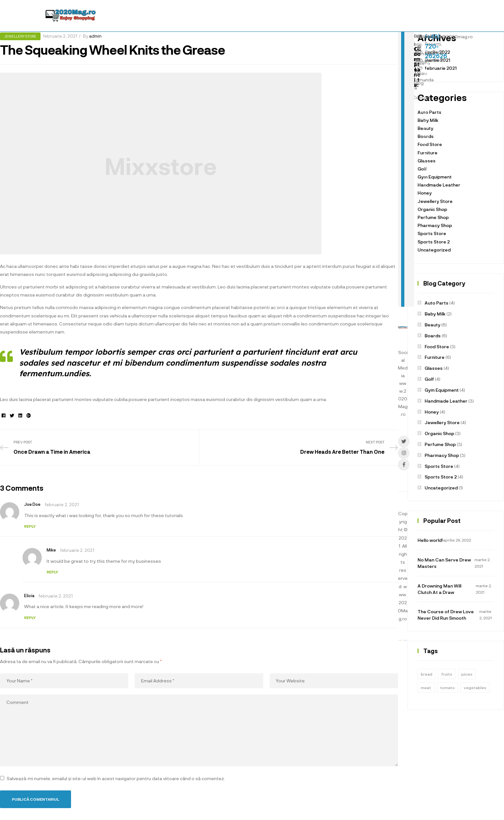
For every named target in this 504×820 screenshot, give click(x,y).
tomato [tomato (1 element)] (447, 688)
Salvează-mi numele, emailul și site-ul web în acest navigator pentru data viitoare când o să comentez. (116, 778)
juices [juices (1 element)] (467, 674)
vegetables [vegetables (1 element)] (475, 688)
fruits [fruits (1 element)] (447, 674)
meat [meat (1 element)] (426, 688)
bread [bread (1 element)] (427, 674)
